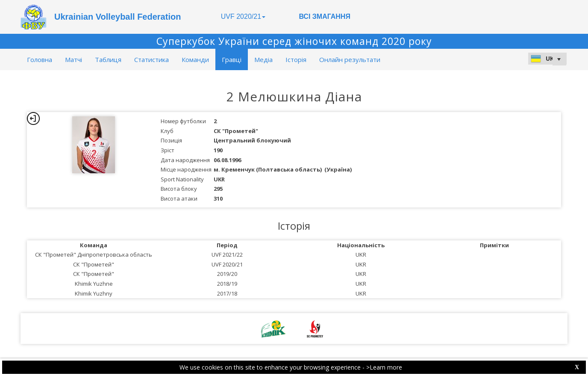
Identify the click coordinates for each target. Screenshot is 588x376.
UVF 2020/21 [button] (243, 16)
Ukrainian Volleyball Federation (118, 17)
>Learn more (384, 367)
